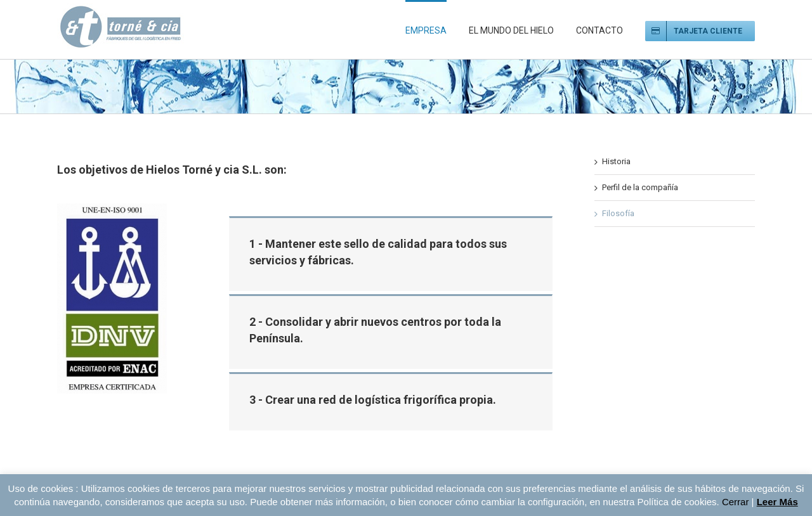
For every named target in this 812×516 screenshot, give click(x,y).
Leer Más (777, 502)
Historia (616, 161)
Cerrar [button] (736, 502)
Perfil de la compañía (640, 187)
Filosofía (618, 213)
